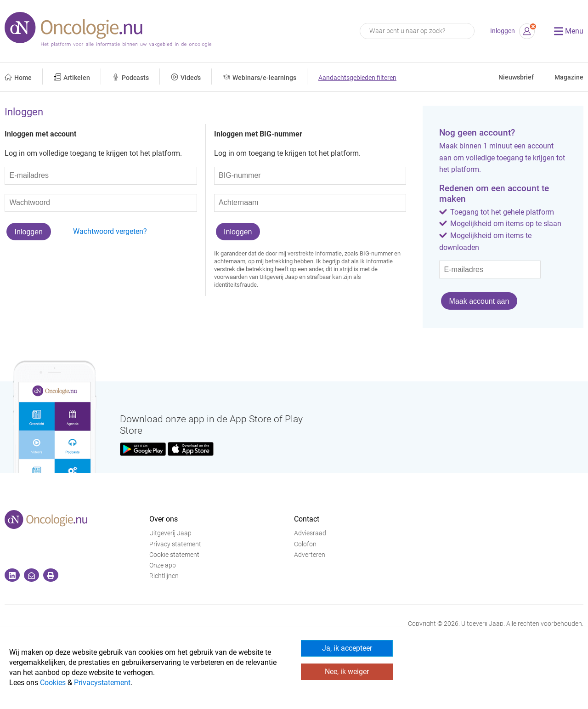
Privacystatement (102, 683)
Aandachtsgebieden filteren (357, 78)
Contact (307, 519)
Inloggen (503, 31)
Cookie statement (174, 555)
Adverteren (310, 555)
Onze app (163, 565)
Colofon (305, 544)
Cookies (53, 683)
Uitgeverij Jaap (170, 533)
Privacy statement (175, 544)
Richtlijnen (164, 576)
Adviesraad (310, 533)
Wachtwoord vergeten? (110, 231)
